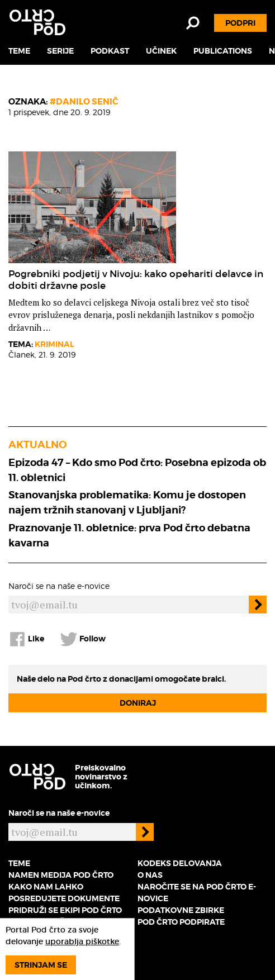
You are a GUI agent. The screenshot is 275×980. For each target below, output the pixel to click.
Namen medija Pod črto (61, 875)
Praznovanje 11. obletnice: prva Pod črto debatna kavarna (129, 535)
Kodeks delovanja (180, 863)
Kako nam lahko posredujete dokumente (64, 893)
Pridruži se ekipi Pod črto (65, 910)
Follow (83, 639)
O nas (150, 875)
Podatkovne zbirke (181, 910)
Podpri (240, 23)
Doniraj (138, 703)
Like (26, 639)
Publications (223, 51)
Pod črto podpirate (181, 922)
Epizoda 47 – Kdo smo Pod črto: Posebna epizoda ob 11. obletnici (137, 470)
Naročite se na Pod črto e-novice (197, 893)
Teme (19, 51)
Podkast (110, 51)
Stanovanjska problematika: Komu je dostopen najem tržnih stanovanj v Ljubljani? (127, 502)
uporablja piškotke (82, 941)
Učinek (161, 51)
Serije (60, 51)
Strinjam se (41, 965)
